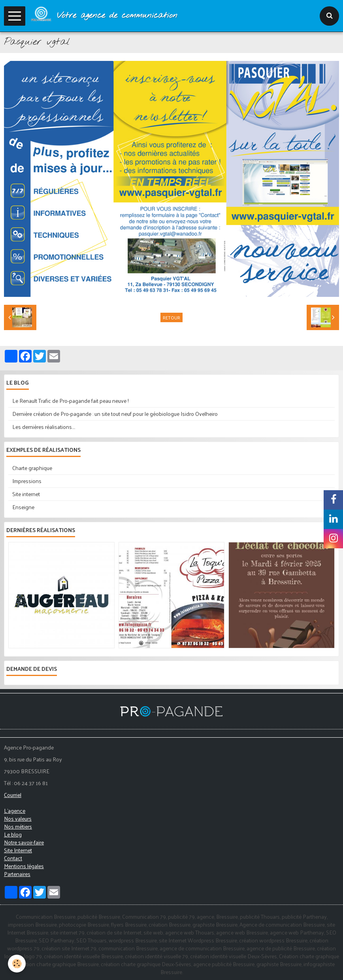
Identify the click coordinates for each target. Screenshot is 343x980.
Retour (171, 317)
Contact (13, 858)
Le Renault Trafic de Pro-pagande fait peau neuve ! (71, 401)
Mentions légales (24, 866)
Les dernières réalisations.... (44, 427)
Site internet (26, 494)
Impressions (27, 481)
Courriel (13, 795)
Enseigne (23, 507)
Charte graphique (32, 468)
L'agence (15, 811)
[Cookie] (17, 964)
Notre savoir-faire (24, 842)
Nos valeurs (18, 819)
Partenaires (17, 874)
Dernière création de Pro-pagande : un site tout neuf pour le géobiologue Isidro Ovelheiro (115, 414)
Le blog (13, 834)
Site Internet (18, 850)
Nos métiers (18, 826)
